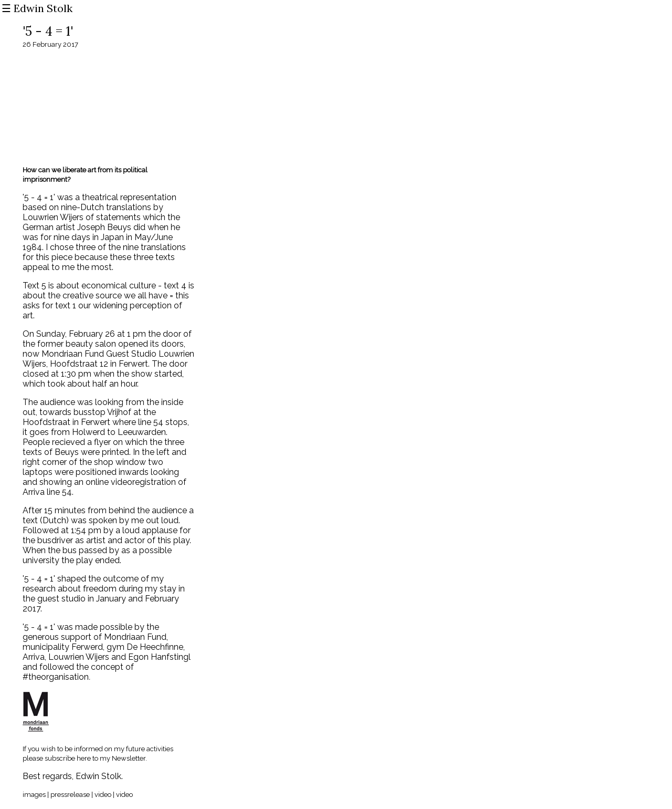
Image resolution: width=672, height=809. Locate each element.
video (102, 795)
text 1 (66, 305)
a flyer (99, 442)
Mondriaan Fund (134, 637)
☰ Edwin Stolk (37, 8)
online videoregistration (131, 482)
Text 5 (34, 286)
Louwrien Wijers (80, 657)
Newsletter (129, 758)
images (34, 795)
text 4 (175, 286)
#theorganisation (56, 677)
